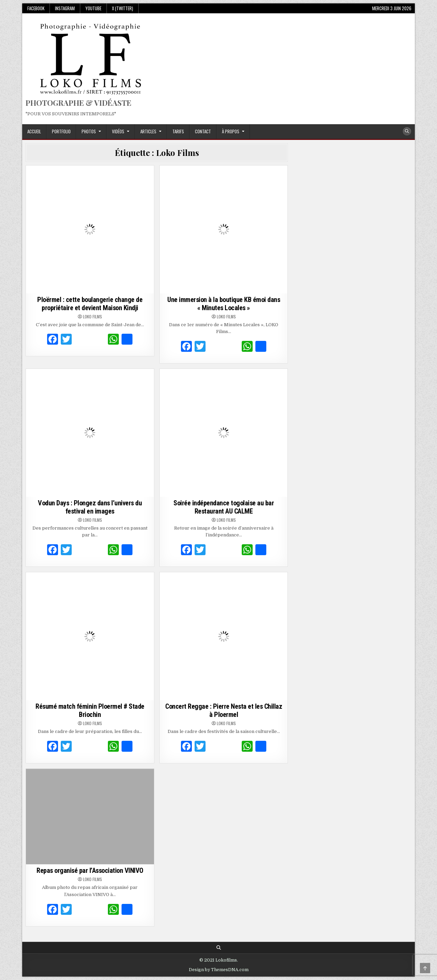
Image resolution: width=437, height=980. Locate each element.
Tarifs (178, 131)
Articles (148, 131)
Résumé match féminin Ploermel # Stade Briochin (90, 710)
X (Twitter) (123, 8)
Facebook (36, 8)
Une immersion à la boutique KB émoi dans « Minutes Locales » (224, 304)
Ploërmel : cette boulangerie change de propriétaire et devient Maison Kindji (90, 304)
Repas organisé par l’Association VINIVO (90, 870)
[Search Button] (407, 131)
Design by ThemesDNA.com (219, 970)
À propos (231, 131)
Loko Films (93, 317)
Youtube (93, 8)
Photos (89, 131)
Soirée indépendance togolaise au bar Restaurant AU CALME (224, 507)
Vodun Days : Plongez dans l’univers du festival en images (90, 507)
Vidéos (118, 131)
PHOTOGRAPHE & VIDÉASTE (79, 103)
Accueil (34, 131)
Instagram (65, 8)
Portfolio (61, 131)
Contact (203, 131)
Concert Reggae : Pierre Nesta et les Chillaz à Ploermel (224, 710)
